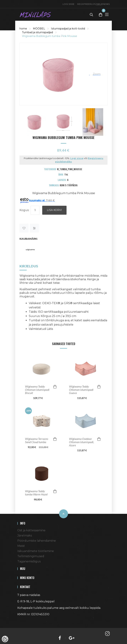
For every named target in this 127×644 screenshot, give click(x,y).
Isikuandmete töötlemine (36, 551)
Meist (21, 546)
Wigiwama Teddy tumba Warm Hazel (36, 493)
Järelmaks (25, 536)
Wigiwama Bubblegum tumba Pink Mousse (50, 36)
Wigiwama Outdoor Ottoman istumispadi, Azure (81, 442)
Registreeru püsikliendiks (93, 4)
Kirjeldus (29, 266)
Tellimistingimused (31, 556)
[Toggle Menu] (107, 14)
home (23, 29)
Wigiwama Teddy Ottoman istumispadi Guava (81, 390)
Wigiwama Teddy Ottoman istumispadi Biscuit (37, 390)
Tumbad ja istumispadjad (37, 32)
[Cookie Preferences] (5, 639)
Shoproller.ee (24, 621)
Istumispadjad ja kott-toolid (68, 29)
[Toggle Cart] (101, 15)
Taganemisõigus (29, 561)
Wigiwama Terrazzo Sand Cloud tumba (37, 440)
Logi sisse (69, 4)
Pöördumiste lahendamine (37, 541)
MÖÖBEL (39, 29)
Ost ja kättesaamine (31, 530)
